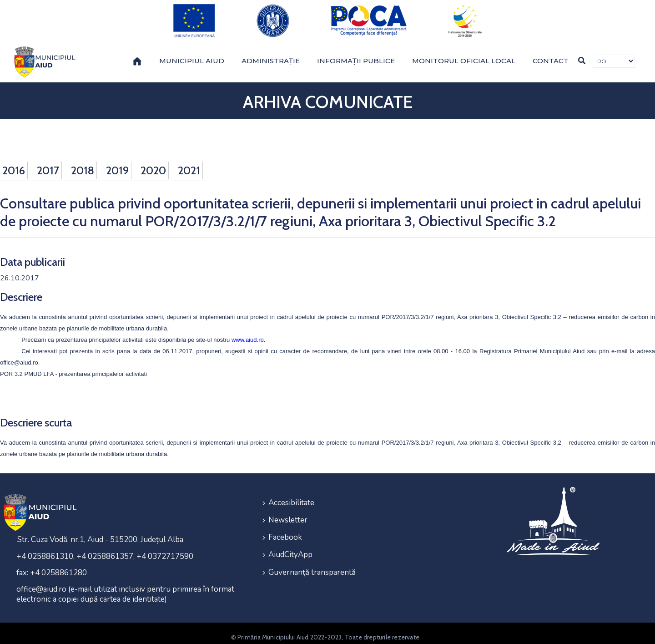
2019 (117, 163)
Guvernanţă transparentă (312, 560)
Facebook (285, 527)
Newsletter (288, 511)
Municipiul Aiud (192, 53)
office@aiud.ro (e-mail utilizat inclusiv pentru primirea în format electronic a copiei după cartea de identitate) (125, 586)
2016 (14, 163)
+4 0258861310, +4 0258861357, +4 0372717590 (105, 549)
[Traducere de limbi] (614, 54)
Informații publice (356, 53)
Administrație (271, 53)
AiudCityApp (290, 544)
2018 (83, 163)
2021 (189, 163)
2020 (153, 163)
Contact (551, 53)
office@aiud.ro (19, 355)
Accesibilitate (291, 494)
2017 (48, 163)
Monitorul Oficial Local (464, 53)
